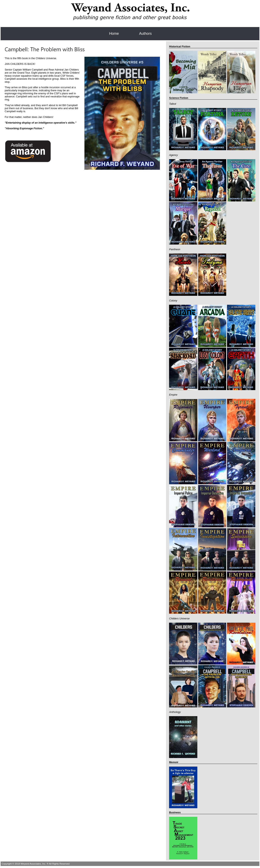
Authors (145, 34)
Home (114, 34)
